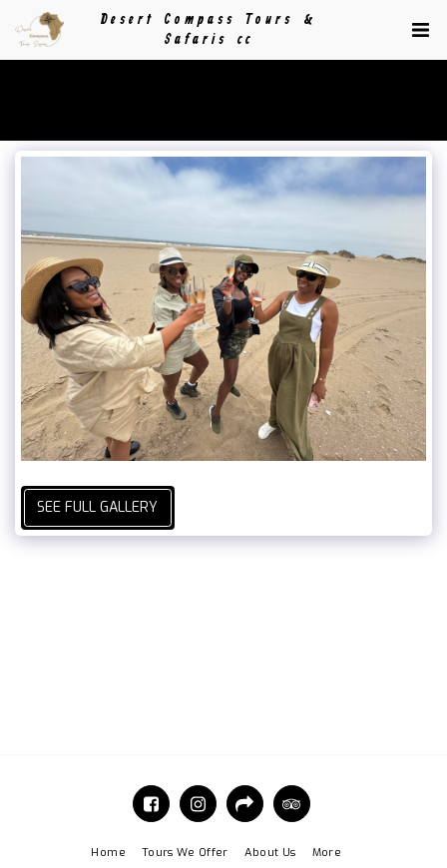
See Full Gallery (97, 507)
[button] (420, 30)
